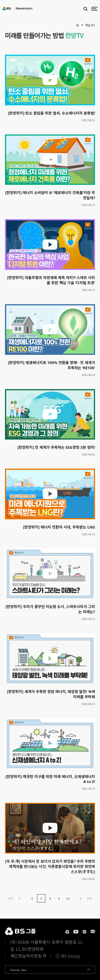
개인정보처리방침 (26, 956)
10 (68, 898)
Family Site (18, 970)
